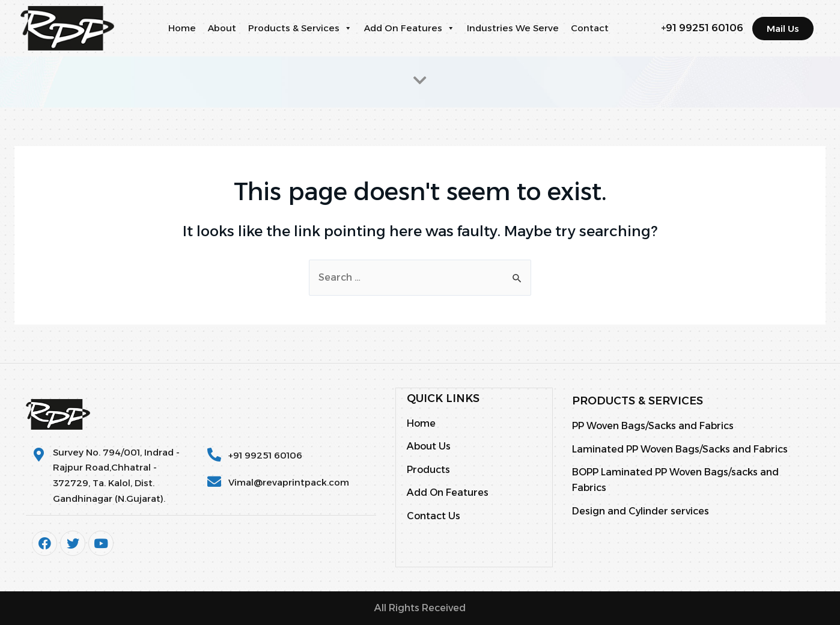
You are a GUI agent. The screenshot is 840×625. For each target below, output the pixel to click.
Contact (590, 28)
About (222, 28)
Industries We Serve (513, 28)
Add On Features (409, 28)
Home (182, 28)
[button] (348, 28)
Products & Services (300, 28)
